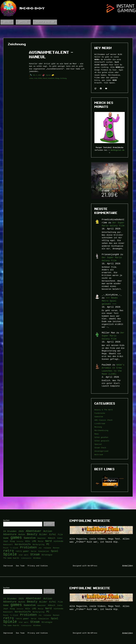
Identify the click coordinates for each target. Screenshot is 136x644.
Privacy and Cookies (38, 566)
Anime (31, 78)
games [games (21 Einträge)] (16, 538)
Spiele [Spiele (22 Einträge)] (10, 554)
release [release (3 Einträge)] (47, 548)
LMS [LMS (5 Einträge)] (34, 541)
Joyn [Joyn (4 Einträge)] (6, 541)
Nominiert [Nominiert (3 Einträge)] (8, 545)
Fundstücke (100, 413)
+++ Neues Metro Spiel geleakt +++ (110, 301)
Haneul (45, 78)
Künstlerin (51, 78)
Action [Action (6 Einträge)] (48, 531)
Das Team (20, 566)
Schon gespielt (102, 441)
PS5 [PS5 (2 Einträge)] (40, 548)
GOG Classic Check (103, 420)
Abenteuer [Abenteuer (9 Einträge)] (34, 531)
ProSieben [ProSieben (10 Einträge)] (28, 548)
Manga (57, 78)
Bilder (40, 78)
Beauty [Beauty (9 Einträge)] (32, 534)
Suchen (6, 520)
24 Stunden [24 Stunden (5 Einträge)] (10, 531)
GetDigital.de (118, 150)
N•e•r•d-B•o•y (32, 8)
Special (48, 75)
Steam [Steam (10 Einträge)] (35, 555)
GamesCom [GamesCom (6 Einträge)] (30, 538)
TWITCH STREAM (45, 22)
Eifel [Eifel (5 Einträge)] (53, 534)
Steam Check (100, 448)
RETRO (7, 22)
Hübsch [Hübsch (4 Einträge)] (52, 538)
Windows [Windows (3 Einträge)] (37, 558)
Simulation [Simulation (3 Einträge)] (44, 551)
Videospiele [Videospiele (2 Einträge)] (26, 558)
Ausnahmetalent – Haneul (51, 55)
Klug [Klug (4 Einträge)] (12, 541)
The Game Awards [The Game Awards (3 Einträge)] (11, 558)
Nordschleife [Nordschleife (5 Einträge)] (23, 544)
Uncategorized (101, 451)
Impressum (8, 566)
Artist (36, 78)
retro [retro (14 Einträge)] (8, 551)
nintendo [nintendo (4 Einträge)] (58, 541)
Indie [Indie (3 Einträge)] (60, 538)
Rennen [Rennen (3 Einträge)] (56, 548)
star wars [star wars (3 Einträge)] (24, 555)
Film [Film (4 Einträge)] (60, 535)
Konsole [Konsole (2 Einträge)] (20, 541)
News (97, 434)
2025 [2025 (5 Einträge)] (21, 531)
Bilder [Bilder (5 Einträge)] (43, 534)
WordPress (92, 566)
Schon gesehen (101, 437)
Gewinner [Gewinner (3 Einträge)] (42, 538)
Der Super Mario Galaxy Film (113, 336)
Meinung (98, 427)
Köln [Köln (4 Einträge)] (28, 541)
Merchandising (101, 430)
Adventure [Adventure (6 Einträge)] (10, 534)
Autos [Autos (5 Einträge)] (22, 534)
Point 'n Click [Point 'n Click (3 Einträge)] (11, 548)
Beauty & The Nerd (103, 410)
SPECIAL (23, 22)
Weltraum (99, 455)
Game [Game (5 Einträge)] (6, 538)
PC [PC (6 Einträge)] (48, 544)
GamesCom (99, 417)
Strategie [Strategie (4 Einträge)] (47, 555)
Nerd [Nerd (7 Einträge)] (48, 541)
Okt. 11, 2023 (37, 75)
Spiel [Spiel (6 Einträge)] (55, 551)
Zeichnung (63, 78)
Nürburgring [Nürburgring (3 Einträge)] (39, 545)
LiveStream (100, 424)
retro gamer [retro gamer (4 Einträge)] (22, 551)
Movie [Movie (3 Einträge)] (41, 541)
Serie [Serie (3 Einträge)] (34, 551)
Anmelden (127, 566)
